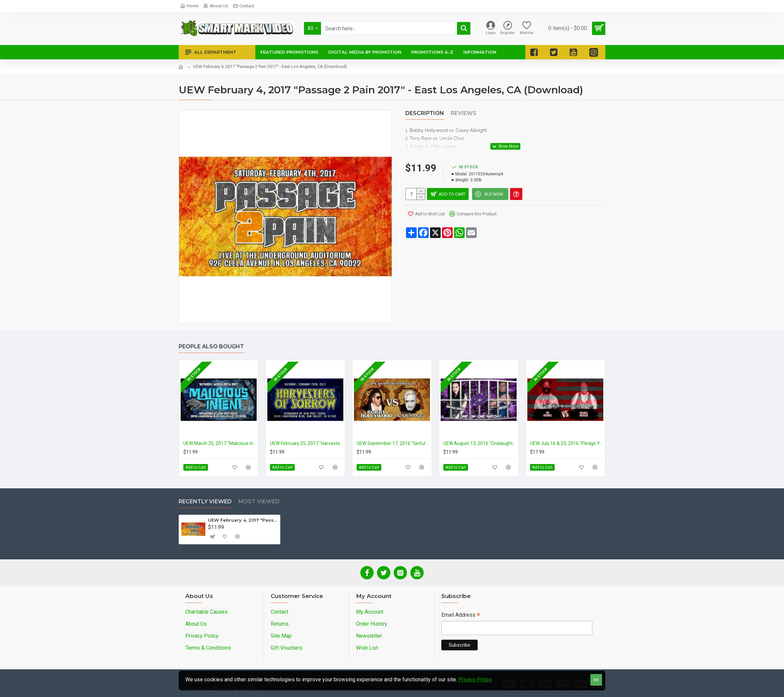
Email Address (461, 615)
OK (596, 680)
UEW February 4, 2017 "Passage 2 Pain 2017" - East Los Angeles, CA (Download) (243, 520)
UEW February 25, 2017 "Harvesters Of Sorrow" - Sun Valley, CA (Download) (307, 443)
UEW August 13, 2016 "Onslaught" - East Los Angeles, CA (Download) (480, 443)
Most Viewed (259, 501)
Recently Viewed (205, 501)
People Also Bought (211, 346)
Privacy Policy (475, 679)
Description (425, 113)
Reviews (463, 113)
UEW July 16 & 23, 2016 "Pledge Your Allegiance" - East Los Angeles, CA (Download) (567, 443)
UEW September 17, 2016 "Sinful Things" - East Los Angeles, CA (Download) (393, 443)
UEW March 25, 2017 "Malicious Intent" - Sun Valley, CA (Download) (220, 443)
